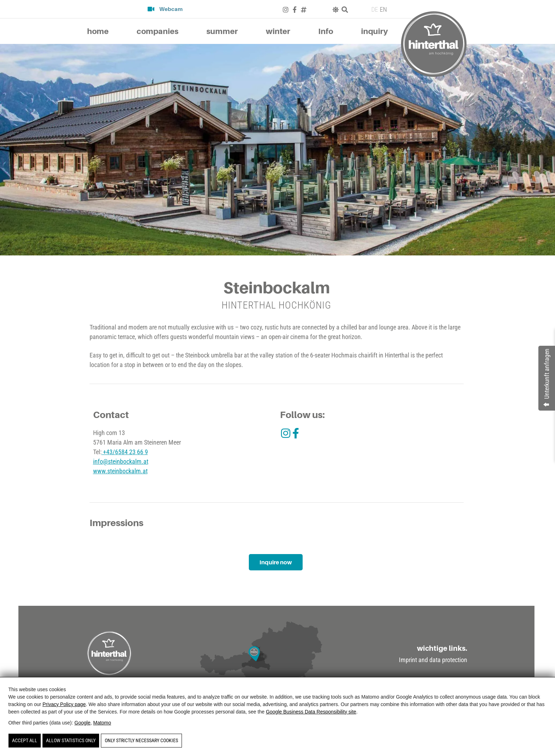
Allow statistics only (71, 740)
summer (222, 31)
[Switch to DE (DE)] (374, 9)
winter (278, 31)
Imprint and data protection (433, 660)
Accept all (25, 740)
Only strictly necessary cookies (141, 740)
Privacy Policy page (64, 704)
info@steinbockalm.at (121, 461)
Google (82, 723)
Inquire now (276, 562)
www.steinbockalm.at (120, 471)
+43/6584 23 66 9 (125, 452)
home (98, 31)
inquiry (374, 31)
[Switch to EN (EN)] (382, 9)
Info (326, 31)
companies (158, 31)
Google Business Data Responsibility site (311, 712)
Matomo (102, 723)
